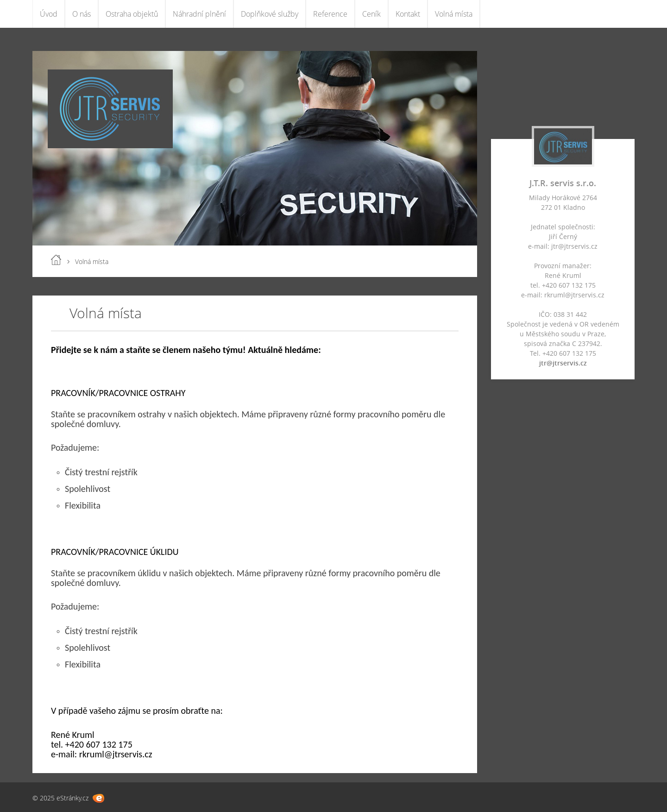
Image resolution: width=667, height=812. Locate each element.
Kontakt (408, 14)
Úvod (49, 14)
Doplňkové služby (270, 14)
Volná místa (454, 14)
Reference (330, 14)
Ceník (371, 14)
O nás (82, 14)
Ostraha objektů (132, 14)
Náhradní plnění (199, 14)
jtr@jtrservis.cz (563, 363)
